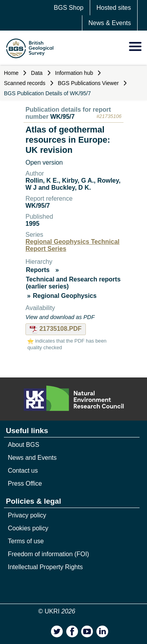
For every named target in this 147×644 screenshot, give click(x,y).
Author (35, 173)
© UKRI (57, 611)
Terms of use (26, 541)
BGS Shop (69, 8)
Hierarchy (39, 262)
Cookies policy (28, 528)
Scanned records (25, 83)
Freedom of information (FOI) (48, 554)
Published (39, 217)
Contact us (23, 471)
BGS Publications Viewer (88, 83)
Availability (40, 308)
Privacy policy (27, 515)
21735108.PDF (56, 329)
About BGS (24, 445)
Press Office (25, 483)
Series (34, 235)
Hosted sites (114, 8)
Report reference (49, 199)
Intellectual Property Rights (45, 567)
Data (37, 73)
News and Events (32, 458)
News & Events (110, 23)
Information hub (74, 73)
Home (11, 73)
